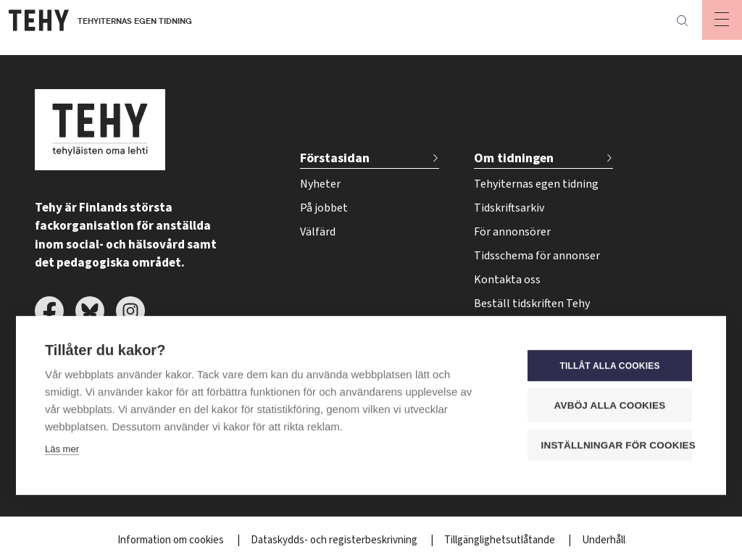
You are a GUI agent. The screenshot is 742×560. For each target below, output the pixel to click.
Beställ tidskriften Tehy (532, 304)
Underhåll (604, 540)
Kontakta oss (507, 280)
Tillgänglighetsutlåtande (501, 540)
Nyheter (320, 184)
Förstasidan (335, 158)
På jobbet (324, 208)
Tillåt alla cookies (609, 365)
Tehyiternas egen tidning (536, 184)
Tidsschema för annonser (537, 256)
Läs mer (62, 448)
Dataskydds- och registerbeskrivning (335, 540)
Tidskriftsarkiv (509, 208)
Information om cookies (172, 540)
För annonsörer (512, 232)
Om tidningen (514, 158)
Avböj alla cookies (610, 405)
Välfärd (318, 232)
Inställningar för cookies (617, 444)
